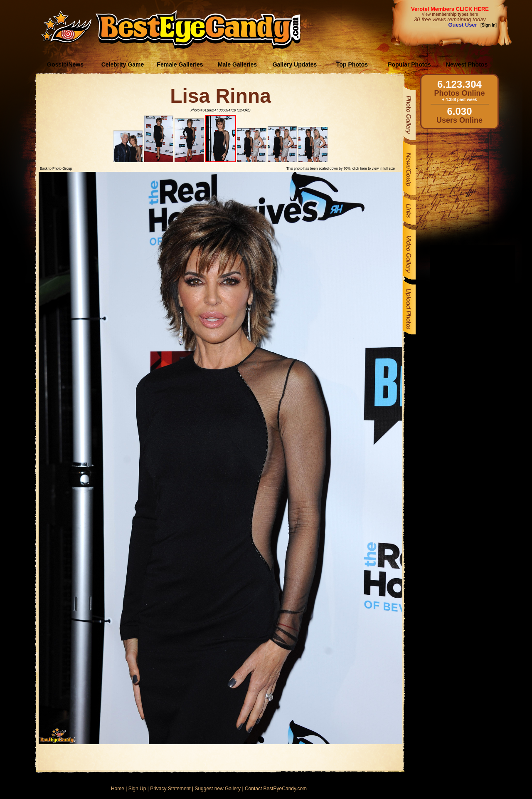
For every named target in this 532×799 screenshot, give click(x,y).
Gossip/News (65, 64)
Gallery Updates (295, 64)
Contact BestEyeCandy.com (276, 789)
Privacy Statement (170, 789)
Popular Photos (409, 64)
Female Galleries (180, 64)
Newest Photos (467, 64)
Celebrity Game (123, 64)
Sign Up (137, 789)
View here (450, 14)
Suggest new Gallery (218, 789)
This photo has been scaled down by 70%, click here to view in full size (341, 168)
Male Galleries (237, 64)
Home (118, 789)
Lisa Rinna (220, 96)
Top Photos (352, 64)
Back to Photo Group (56, 168)
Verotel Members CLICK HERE (450, 9)
